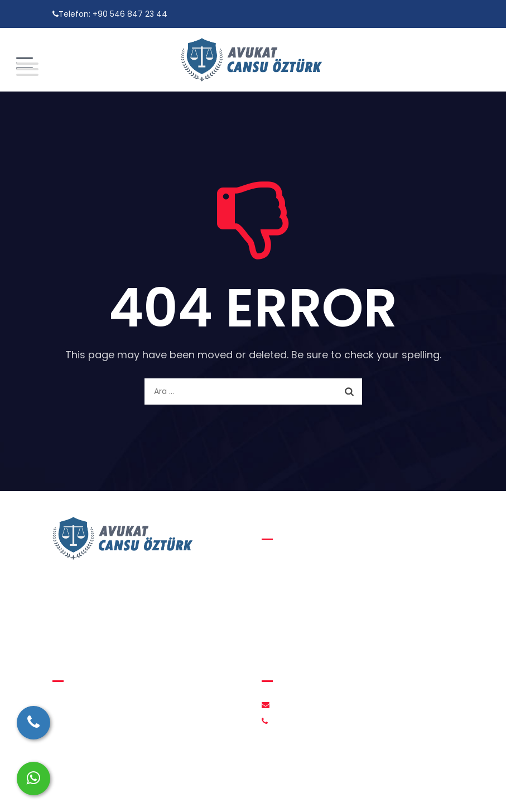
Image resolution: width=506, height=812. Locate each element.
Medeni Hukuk (297, 584)
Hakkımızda (83, 705)
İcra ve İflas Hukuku (308, 627)
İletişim (75, 726)
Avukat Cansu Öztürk (247, 790)
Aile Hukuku (292, 563)
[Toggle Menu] (25, 69)
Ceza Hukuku (296, 606)
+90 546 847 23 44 (130, 14)
